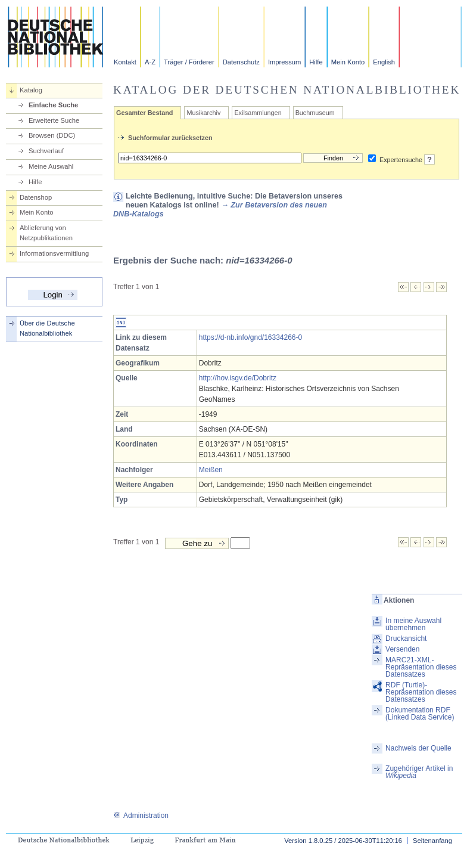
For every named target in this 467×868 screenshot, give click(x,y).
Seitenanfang (432, 841)
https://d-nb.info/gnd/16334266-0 (250, 337)
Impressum (284, 62)
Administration (141, 816)
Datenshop (36, 197)
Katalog (31, 90)
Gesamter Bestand (144, 113)
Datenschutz (241, 62)
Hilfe (316, 62)
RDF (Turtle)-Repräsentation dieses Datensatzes (421, 692)
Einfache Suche (53, 105)
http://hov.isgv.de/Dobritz (238, 378)
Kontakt (125, 62)
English (384, 62)
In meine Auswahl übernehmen (413, 624)
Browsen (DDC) (52, 135)
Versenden (402, 649)
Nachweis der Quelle (418, 748)
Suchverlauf (46, 151)
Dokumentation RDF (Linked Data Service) (420, 714)
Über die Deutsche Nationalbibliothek (47, 328)
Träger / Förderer (189, 62)
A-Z (150, 62)
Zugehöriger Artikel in (419, 772)
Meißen (211, 470)
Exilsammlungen (258, 113)
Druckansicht (406, 638)
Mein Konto (348, 62)
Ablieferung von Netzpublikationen (46, 233)
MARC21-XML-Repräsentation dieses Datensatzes (421, 667)
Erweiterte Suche (54, 120)
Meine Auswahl (51, 166)
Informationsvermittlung (54, 253)
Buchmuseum (315, 113)
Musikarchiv (203, 113)
